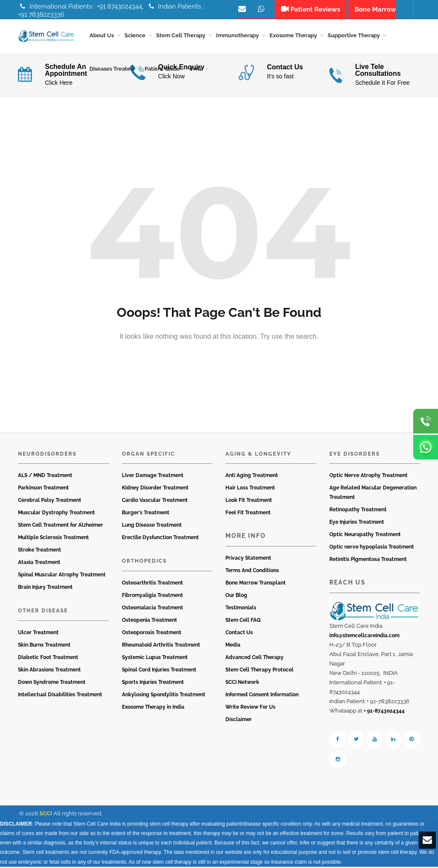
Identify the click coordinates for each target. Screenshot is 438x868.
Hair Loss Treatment (250, 489)
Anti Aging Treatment (252, 477)
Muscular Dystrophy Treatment (56, 514)
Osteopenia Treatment (149, 621)
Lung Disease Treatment (152, 527)
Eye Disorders (355, 455)
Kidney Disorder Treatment (155, 489)
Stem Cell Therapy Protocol (259, 671)
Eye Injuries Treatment (357, 524)
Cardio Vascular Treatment (155, 502)
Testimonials (241, 609)
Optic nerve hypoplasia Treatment (372, 549)
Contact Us (239, 634)
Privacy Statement (248, 559)
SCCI (46, 815)
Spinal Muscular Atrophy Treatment (62, 576)
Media (233, 646)
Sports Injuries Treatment (153, 683)
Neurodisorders (47, 455)
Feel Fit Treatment (248, 514)
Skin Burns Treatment (44, 646)
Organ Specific (148, 455)
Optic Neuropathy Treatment (365, 536)
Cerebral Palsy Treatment (50, 502)
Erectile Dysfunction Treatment (160, 539)
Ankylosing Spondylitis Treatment (164, 696)
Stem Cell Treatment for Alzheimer (61, 527)
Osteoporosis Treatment (152, 634)
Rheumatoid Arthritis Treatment (161, 646)
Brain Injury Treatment (45, 589)
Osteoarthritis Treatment (152, 584)
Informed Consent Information (262, 696)
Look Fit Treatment (249, 502)
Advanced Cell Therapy (255, 659)
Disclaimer (239, 721)
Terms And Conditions (252, 572)
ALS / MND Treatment (45, 477)
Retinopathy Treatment (358, 511)
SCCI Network (242, 683)
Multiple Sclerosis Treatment (53, 539)
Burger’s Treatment (146, 514)
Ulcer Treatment (38, 634)
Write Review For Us (250, 708)
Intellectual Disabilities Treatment (60, 696)
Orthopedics (144, 563)
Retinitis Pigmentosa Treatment (368, 561)
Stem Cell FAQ (243, 621)
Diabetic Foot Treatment (48, 659)
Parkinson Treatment (43, 489)
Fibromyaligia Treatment (152, 597)
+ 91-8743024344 (384, 712)
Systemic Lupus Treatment (155, 659)
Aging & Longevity (258, 455)
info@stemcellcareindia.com (364, 637)
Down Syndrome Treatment (52, 683)
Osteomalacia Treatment (152, 609)
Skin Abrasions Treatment (49, 671)
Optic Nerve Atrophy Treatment (368, 477)
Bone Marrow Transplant (256, 584)
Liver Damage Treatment (153, 477)
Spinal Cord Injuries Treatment (159, 671)
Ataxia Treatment (39, 564)
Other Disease (43, 612)
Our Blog (236, 597)
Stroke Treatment (40, 552)
